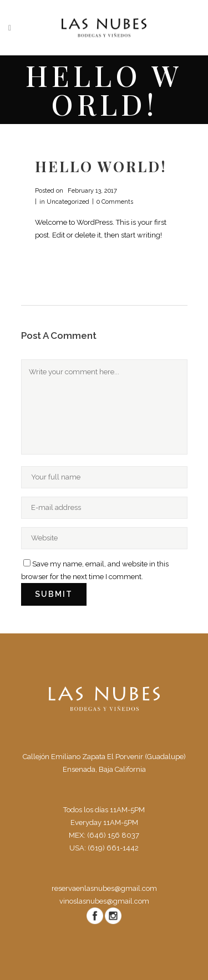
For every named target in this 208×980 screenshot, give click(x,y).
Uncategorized (68, 202)
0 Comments (115, 202)
